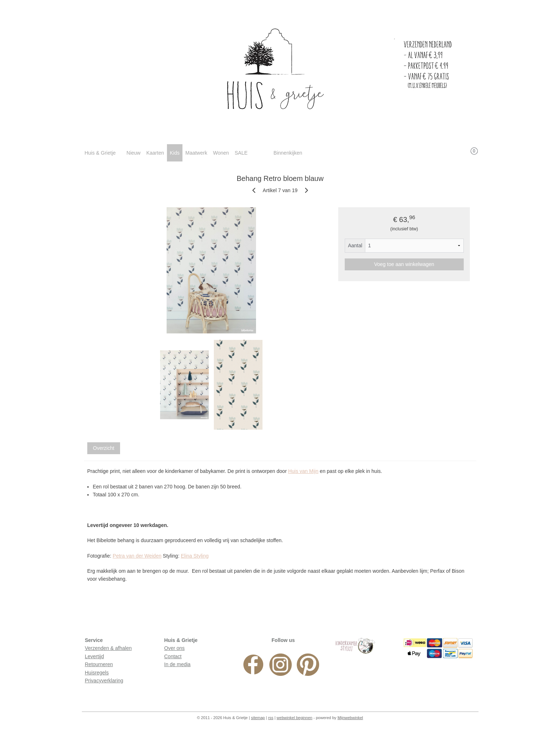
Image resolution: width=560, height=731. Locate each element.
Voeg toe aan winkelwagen (404, 264)
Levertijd (94, 656)
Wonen (221, 153)
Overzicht (103, 448)
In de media (177, 664)
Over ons (174, 648)
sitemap (258, 718)
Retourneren (99, 664)
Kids (175, 153)
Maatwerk (196, 153)
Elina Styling (195, 556)
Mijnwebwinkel (350, 718)
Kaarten (155, 153)
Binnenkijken (288, 153)
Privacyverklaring (104, 681)
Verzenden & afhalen (108, 648)
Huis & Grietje (100, 153)
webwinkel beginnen (294, 718)
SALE (241, 153)
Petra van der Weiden (137, 556)
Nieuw (134, 153)
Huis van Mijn (303, 471)
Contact (173, 656)
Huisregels (97, 673)
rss (271, 718)
